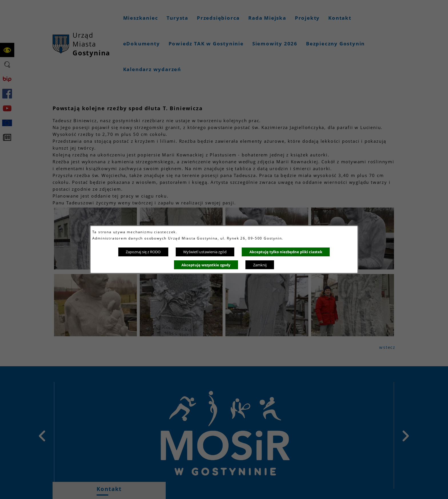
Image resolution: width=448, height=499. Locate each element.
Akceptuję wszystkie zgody (206, 265)
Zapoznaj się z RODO (143, 252)
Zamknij (260, 265)
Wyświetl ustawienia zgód (205, 252)
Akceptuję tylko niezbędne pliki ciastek (286, 252)
